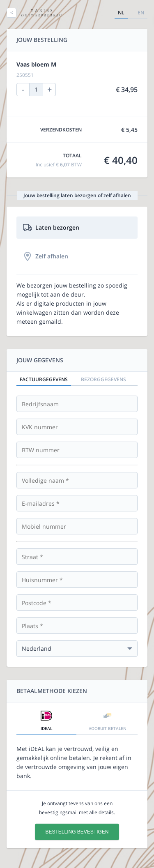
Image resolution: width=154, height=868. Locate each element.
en (141, 13)
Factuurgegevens (44, 379)
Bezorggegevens (103, 379)
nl (121, 13)
